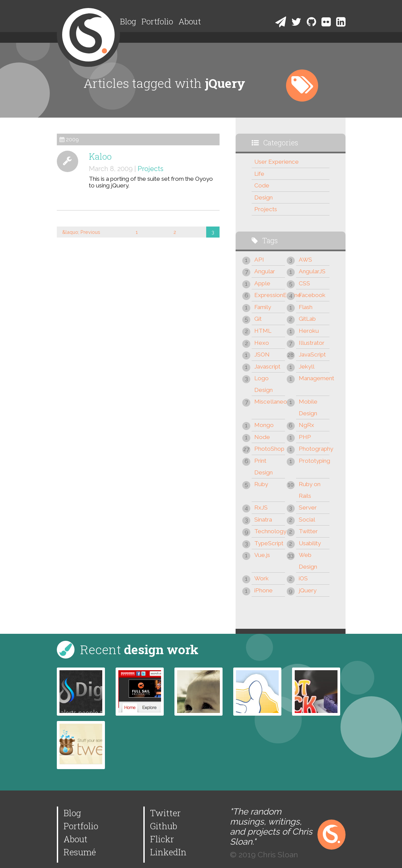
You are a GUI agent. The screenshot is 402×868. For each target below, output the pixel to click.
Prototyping (314, 461)
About (190, 21)
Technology (270, 531)
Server (308, 508)
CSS (304, 283)
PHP (305, 437)
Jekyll (307, 367)
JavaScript (312, 354)
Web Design (308, 561)
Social (307, 520)
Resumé (80, 852)
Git (258, 319)
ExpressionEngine (270, 295)
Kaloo (100, 156)
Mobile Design (308, 407)
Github (164, 826)
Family (263, 307)
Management (314, 378)
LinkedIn (168, 852)
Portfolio (157, 21)
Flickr (162, 839)
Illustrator (312, 343)
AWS (305, 260)
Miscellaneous (270, 402)
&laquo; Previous (81, 232)
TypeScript (269, 543)
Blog (128, 21)
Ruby (261, 484)
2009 (72, 139)
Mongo (264, 425)
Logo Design (263, 384)
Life (259, 174)
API (259, 260)
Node (262, 437)
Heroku (309, 331)
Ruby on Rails (310, 490)
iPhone (263, 590)
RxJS (261, 508)
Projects (151, 169)
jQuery (308, 590)
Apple (262, 283)
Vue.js (262, 555)
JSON (262, 354)
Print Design (263, 467)
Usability (310, 543)
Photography (314, 449)
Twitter (308, 531)
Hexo (262, 343)
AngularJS (312, 271)
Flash (306, 307)
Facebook (312, 295)
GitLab (307, 319)
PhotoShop (269, 449)
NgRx (306, 425)
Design (263, 197)
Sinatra (263, 520)
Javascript (267, 367)
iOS (303, 578)
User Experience (277, 162)
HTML (263, 331)
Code (262, 185)
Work (261, 578)
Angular (265, 271)
